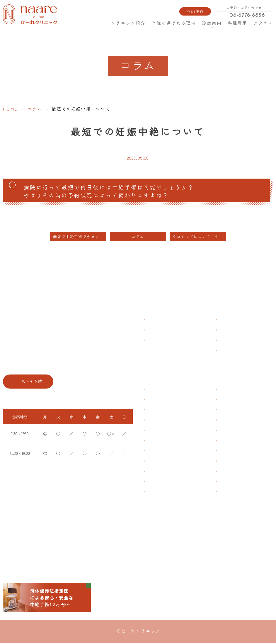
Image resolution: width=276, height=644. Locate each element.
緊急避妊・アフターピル (238, 442)
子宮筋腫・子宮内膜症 (164, 411)
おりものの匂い (159, 442)
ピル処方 (226, 432)
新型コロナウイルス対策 (238, 342)
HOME (101, 23)
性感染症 (154, 483)
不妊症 (224, 390)
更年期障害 (156, 462)
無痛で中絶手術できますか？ (80, 238)
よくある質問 (230, 321)
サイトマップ (230, 352)
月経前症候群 (157, 432)
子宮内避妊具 (230, 452)
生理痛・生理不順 (161, 401)
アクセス (264, 23)
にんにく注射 (230, 483)
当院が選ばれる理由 (174, 23)
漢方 (223, 401)
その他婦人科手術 (233, 473)
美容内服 (226, 493)
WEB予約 (195, 11)
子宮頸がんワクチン (235, 411)
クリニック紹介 (129, 23)
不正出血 (154, 390)
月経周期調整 (157, 421)
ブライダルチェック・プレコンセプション (180, 493)
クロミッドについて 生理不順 (199, 238)
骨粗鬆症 (154, 473)
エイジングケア (231, 421)
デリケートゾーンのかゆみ (168, 452)
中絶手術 (226, 462)
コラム (35, 109)
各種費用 (237, 23)
